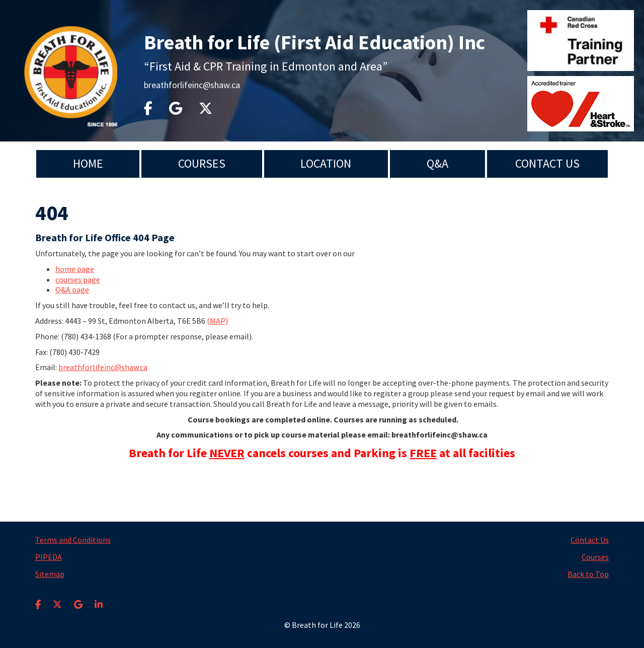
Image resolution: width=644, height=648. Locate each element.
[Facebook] (38, 598)
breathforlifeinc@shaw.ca (192, 85)
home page (75, 269)
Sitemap (50, 574)
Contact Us (547, 163)
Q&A (437, 163)
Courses (202, 163)
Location (326, 163)
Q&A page (72, 290)
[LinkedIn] (99, 598)
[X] (57, 598)
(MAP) (217, 321)
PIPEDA (49, 557)
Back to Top (588, 574)
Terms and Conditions (73, 540)
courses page (78, 279)
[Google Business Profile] (78, 598)
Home (88, 163)
